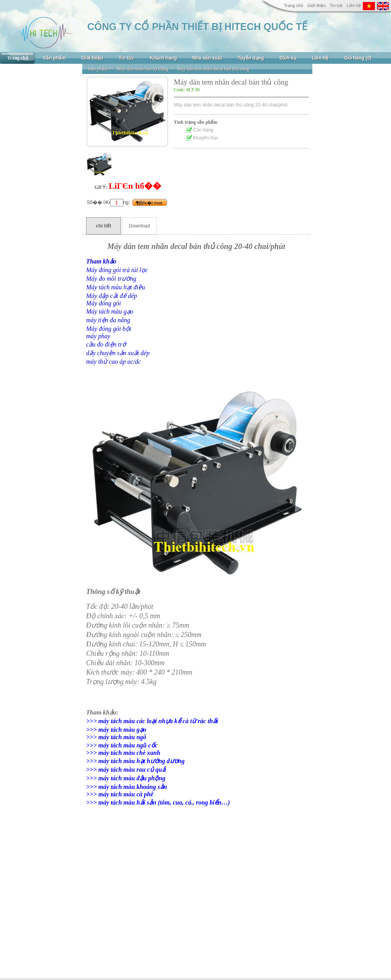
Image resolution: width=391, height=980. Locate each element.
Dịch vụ (288, 58)
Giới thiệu (316, 5)
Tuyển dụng (251, 58)
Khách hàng (163, 58)
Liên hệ (354, 5)
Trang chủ (294, 5)
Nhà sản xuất (207, 58)
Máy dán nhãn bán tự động (143, 69)
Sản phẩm (54, 58)
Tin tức (337, 5)
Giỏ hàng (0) (358, 58)
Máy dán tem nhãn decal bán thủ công (213, 69)
